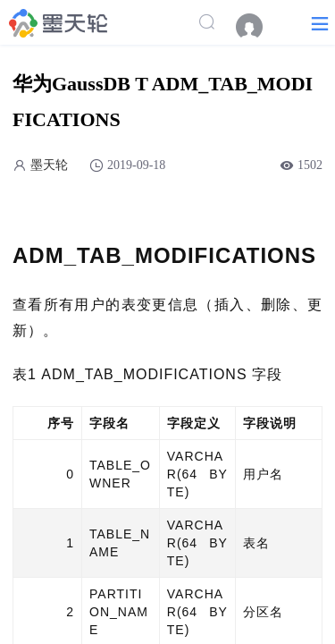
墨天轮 (49, 165)
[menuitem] (258, 27)
